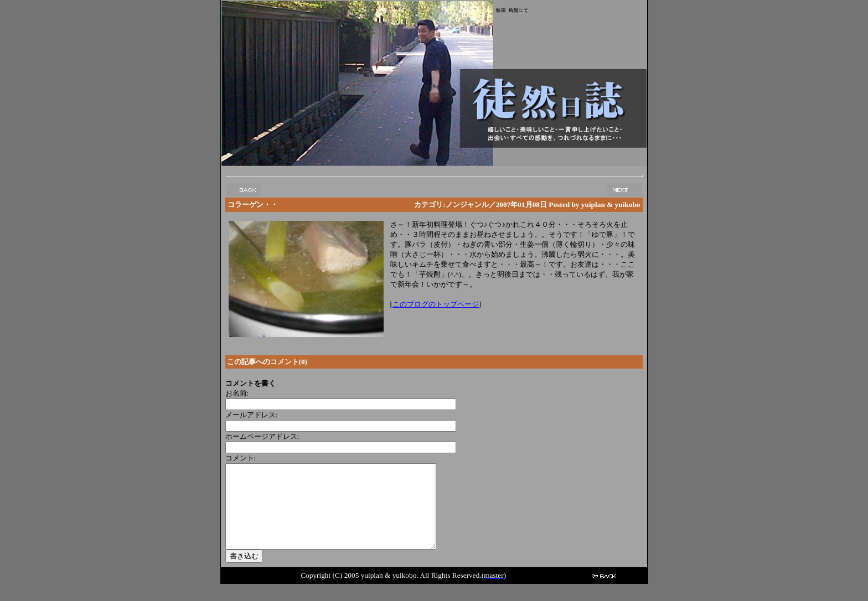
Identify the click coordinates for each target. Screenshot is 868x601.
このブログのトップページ (436, 304)
